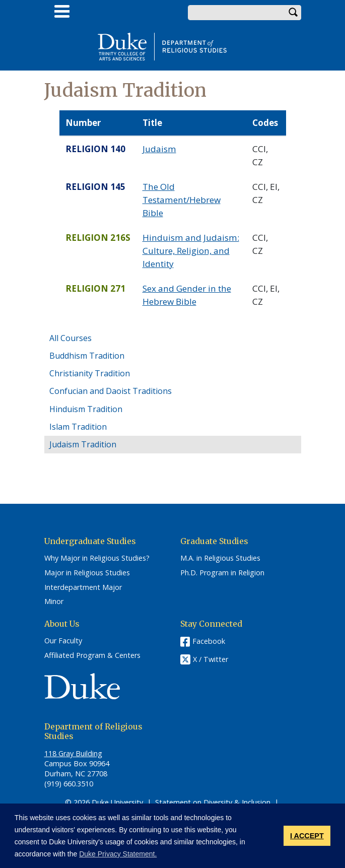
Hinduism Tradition (86, 409)
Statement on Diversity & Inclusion (213, 802)
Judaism (159, 149)
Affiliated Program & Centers (92, 655)
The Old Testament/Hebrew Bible (182, 199)
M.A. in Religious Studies (220, 558)
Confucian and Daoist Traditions (111, 391)
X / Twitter (211, 659)
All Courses (71, 338)
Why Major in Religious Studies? (97, 558)
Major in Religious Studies (87, 573)
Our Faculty (63, 641)
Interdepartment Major (83, 587)
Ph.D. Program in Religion (222, 573)
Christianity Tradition (90, 373)
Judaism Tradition (83, 444)
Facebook (209, 641)
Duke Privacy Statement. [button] (118, 854)
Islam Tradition (78, 427)
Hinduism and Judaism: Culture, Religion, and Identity (191, 250)
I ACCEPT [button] (307, 836)
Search (294, 13)
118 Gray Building (73, 753)
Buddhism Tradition (87, 356)
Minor (54, 602)
